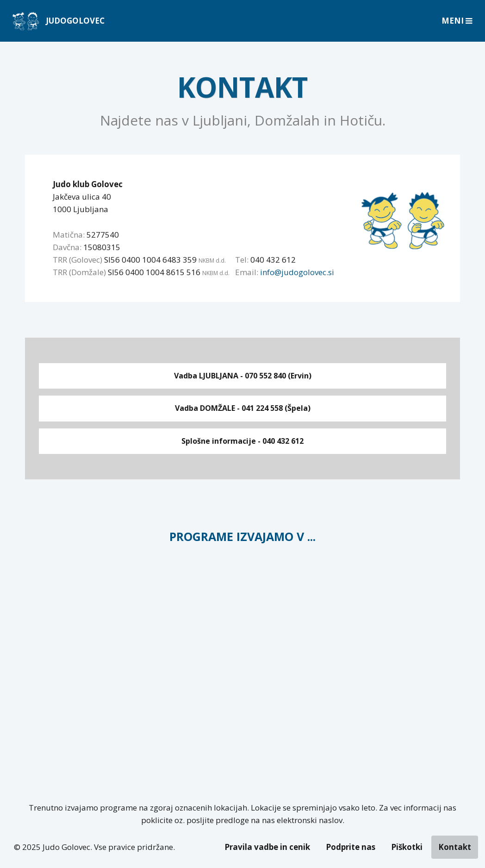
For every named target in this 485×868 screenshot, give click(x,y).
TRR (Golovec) (78, 260)
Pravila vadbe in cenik (267, 847)
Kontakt (455, 847)
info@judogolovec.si (297, 272)
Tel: (242, 260)
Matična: (69, 235)
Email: (247, 272)
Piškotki (407, 847)
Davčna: (67, 247)
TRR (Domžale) (79, 272)
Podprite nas (351, 847)
